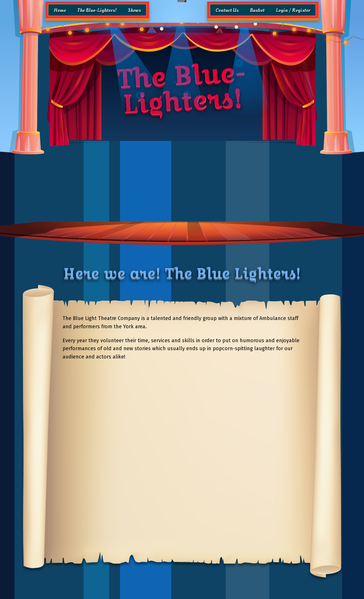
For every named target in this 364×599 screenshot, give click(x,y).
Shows (134, 10)
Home (60, 10)
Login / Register (293, 10)
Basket (257, 10)
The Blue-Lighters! (97, 10)
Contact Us (227, 10)
